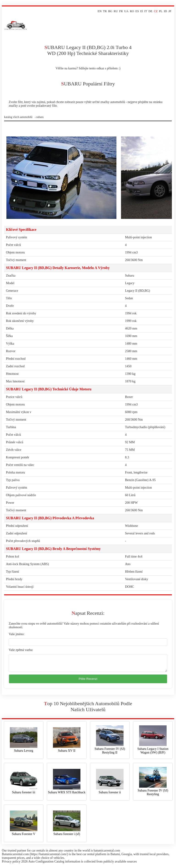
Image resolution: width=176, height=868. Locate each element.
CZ (156, 11)
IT (146, 11)
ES (137, 11)
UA (126, 11)
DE (150, 11)
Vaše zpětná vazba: (21, 650)
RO (132, 11)
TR (105, 11)
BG (110, 11)
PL (161, 11)
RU (116, 11)
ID (165, 11)
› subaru (39, 117)
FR (121, 11)
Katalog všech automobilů (18, 117)
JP (170, 11)
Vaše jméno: (17, 634)
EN (100, 11)
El (142, 11)
